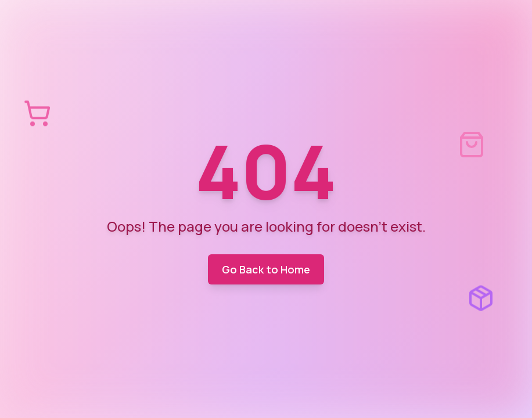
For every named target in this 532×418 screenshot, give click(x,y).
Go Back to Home (266, 269)
